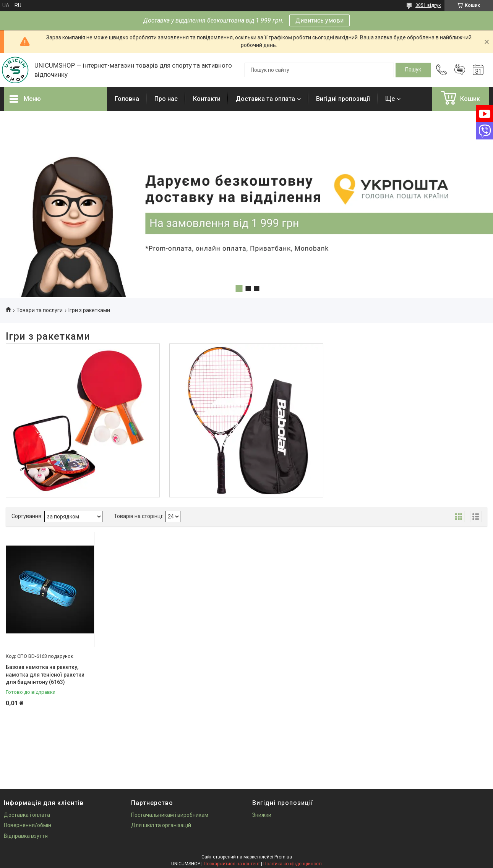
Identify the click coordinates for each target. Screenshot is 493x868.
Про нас (166, 99)
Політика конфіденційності (293, 864)
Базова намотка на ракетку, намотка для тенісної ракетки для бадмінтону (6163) (45, 674)
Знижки (262, 815)
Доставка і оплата (27, 815)
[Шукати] (413, 70)
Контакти (207, 99)
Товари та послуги (40, 310)
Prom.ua (283, 857)
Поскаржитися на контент (232, 864)
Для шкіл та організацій (161, 825)
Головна (127, 99)
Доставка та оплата (265, 99)
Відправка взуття (26, 836)
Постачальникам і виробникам (170, 815)
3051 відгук (428, 5)
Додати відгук (460, 70)
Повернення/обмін (28, 825)
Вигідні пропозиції (343, 99)
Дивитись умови (319, 20)
